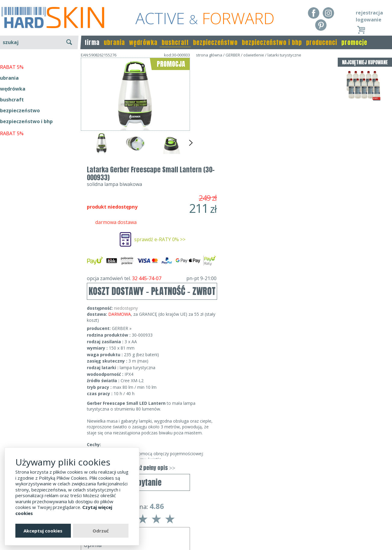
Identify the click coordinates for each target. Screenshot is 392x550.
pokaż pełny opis (261, 360)
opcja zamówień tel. (261, 170)
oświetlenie (254, 55)
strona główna (209, 55)
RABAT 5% (12, 139)
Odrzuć (101, 531)
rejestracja (369, 13)
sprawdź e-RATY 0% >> (269, 131)
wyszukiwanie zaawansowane (39, 65)
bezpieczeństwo (215, 42)
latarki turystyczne (284, 55)
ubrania (114, 42)
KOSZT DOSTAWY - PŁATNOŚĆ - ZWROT (261, 183)
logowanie (369, 20)
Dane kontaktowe (194, 515)
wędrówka (143, 42)
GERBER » (231, 220)
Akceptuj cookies (43, 531)
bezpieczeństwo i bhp (272, 42)
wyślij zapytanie (136, 174)
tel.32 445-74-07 (194, 524)
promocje (354, 42)
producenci (322, 42)
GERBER (233, 55)
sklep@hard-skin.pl (194, 532)
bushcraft (175, 42)
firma (92, 42)
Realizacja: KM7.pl (372, 515)
